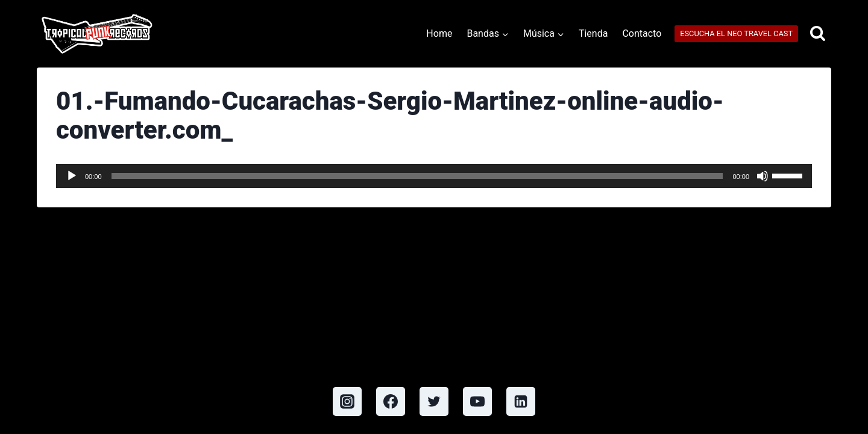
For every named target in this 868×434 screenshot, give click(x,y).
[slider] (417, 176)
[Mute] (763, 176)
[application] (434, 176)
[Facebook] (391, 401)
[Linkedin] (521, 401)
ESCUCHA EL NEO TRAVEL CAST (736, 33)
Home (439, 33)
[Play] (72, 176)
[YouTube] (477, 401)
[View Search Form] (818, 34)
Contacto (642, 33)
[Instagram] (347, 401)
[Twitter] (434, 401)
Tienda (593, 33)
